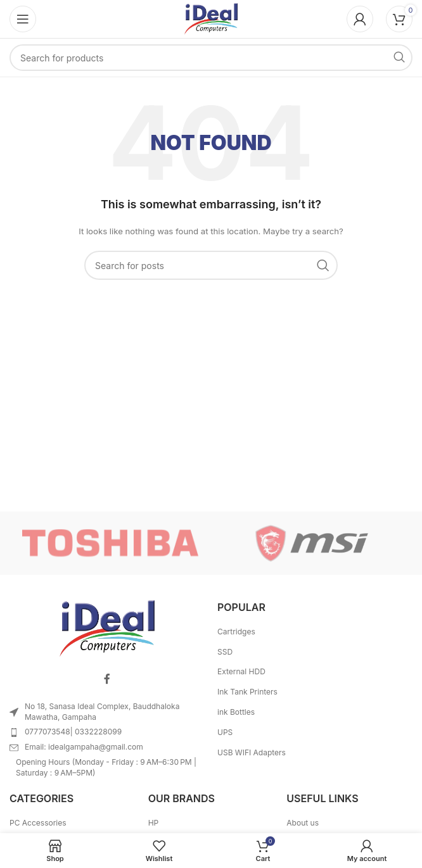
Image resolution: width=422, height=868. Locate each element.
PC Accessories (38, 823)
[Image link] (107, 628)
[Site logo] (211, 18)
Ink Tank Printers (247, 692)
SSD (225, 652)
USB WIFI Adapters (252, 752)
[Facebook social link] (107, 679)
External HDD (241, 671)
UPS (225, 732)
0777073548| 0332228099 (73, 732)
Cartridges (236, 632)
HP (154, 823)
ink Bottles (236, 712)
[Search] (211, 58)
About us (303, 823)
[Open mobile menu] (23, 19)
